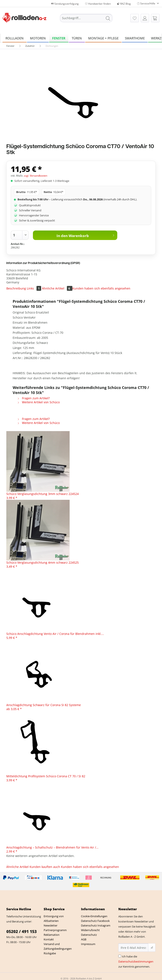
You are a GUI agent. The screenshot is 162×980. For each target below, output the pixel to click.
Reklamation (52, 935)
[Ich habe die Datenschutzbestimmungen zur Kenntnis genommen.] (120, 956)
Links (34, 288)
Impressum (88, 944)
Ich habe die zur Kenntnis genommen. (136, 961)
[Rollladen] (15, 38)
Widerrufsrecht (90, 930)
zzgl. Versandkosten (36, 176)
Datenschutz (89, 935)
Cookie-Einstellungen (94, 916)
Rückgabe (50, 953)
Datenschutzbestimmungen (136, 961)
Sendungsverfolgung (65, 4)
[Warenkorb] (155, 18)
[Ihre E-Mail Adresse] (133, 948)
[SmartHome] (135, 38)
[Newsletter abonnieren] (152, 948)
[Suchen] (108, 18)
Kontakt (49, 939)
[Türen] (77, 38)
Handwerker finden (98, 4)
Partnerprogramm (55, 930)
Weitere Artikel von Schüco (38, 402)
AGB (84, 939)
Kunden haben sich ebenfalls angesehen (101, 288)
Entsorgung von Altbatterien (54, 918)
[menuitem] (86, 20)
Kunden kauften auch (45, 867)
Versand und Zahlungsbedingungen (58, 946)
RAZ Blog (124, 4)
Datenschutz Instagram (96, 925)
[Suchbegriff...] (86, 18)
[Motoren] (38, 38)
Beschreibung (16, 288)
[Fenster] (59, 38)
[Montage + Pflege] (103, 38)
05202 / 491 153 (22, 932)
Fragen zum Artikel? (34, 398)
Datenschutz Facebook (95, 921)
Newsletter (51, 925)
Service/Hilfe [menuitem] (146, 3)
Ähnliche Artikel (57, 288)
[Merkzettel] (135, 18)
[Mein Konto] (145, 18)
